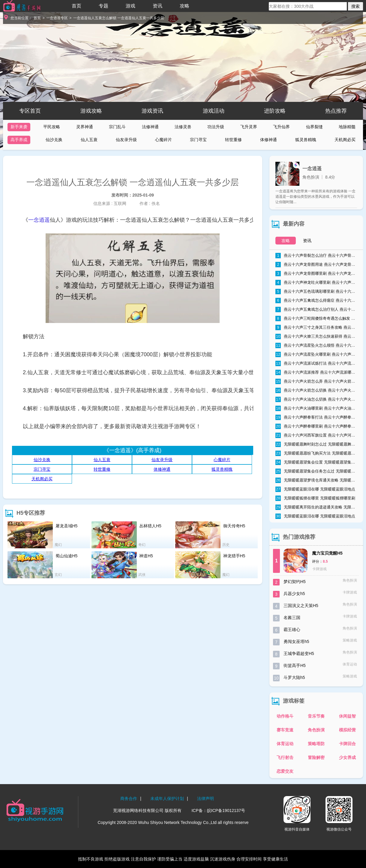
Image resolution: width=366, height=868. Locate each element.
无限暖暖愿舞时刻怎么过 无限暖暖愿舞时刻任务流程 (316, 444)
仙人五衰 (89, 140)
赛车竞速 (285, 730)
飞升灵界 (249, 127)
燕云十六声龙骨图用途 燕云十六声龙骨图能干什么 (316, 265)
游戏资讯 (152, 111)
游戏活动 (214, 111)
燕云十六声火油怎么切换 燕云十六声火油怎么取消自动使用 (316, 399)
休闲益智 (347, 716)
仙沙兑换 (54, 140)
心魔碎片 (163, 140)
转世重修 (233, 140)
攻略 (184, 6)
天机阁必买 (345, 140)
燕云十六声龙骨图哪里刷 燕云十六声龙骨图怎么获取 (316, 274)
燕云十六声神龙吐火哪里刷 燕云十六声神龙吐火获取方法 (316, 283)
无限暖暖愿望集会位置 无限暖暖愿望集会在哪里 (316, 462)
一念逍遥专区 (57, 18)
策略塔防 (316, 744)
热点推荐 (336, 111)
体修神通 (268, 140)
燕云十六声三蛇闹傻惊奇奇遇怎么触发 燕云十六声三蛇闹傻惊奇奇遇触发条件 (316, 318)
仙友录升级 (126, 140)
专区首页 (30, 111)
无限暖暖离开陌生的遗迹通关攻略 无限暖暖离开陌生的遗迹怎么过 (316, 507)
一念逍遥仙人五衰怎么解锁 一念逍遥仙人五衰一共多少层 (119, 18)
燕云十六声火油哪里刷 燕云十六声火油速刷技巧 (316, 408)
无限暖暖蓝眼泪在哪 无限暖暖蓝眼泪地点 (315, 489)
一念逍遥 (39, 220)
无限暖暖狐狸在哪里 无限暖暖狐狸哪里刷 (315, 498)
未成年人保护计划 (167, 798)
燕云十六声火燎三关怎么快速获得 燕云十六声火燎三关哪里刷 (316, 336)
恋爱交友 (285, 771)
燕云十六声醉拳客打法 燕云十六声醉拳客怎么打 (316, 417)
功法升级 (216, 127)
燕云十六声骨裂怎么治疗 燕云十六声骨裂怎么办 (316, 256)
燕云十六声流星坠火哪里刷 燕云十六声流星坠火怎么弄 (316, 354)
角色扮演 (316, 730)
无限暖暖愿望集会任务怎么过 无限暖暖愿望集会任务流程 (316, 471)
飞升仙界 (281, 127)
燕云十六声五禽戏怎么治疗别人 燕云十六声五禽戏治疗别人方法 (316, 310)
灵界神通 (85, 127)
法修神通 (150, 127)
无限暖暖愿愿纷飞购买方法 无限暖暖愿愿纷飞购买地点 (316, 453)
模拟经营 (347, 730)
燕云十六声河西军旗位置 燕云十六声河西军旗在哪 (316, 435)
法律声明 (205, 798)
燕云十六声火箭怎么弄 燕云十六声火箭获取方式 (316, 381)
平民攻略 (52, 127)
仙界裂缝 (314, 127)
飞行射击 (285, 757)
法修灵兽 (183, 127)
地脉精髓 (347, 127)
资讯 (157, 6)
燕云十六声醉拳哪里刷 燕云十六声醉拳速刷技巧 (316, 426)
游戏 (130, 6)
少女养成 (347, 757)
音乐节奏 (316, 716)
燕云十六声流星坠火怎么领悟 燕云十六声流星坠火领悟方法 (316, 345)
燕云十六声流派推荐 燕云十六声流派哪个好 (316, 372)
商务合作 (129, 798)
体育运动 (285, 744)
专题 (103, 6)
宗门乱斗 (117, 127)
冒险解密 (316, 757)
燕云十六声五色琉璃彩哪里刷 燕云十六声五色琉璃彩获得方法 (316, 292)
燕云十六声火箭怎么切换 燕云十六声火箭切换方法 (316, 390)
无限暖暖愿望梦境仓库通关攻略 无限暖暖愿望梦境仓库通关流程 (316, 480)
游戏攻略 (91, 111)
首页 (76, 6)
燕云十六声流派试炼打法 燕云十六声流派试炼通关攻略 (316, 363)
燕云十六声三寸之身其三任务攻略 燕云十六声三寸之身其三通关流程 (316, 327)
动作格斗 (285, 716)
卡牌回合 (347, 744)
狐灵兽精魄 (306, 140)
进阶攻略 (275, 111)
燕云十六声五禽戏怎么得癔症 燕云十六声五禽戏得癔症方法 (316, 301)
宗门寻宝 (198, 140)
